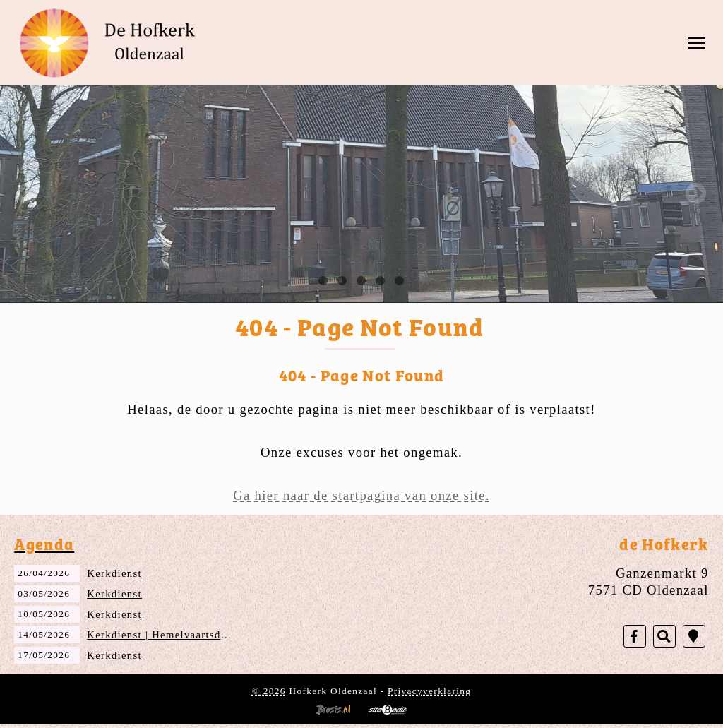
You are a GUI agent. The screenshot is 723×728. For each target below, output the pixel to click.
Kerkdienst (114, 573)
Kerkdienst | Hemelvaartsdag (160, 635)
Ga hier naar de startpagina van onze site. (361, 495)
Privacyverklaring (429, 691)
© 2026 (269, 691)
